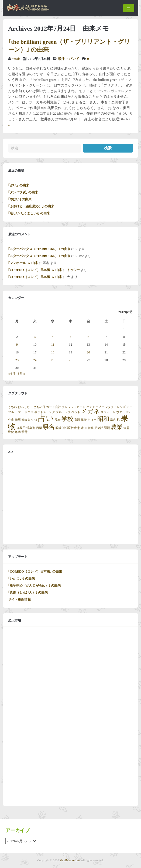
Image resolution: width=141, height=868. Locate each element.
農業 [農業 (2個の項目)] (117, 427)
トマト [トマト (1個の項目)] (19, 412)
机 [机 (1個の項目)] (118, 420)
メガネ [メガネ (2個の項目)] (90, 411)
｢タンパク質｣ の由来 (23, 192)
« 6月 (12, 374)
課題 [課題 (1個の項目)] (107, 428)
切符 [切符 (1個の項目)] (34, 420)
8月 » (21, 374)
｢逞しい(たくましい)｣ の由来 (29, 213)
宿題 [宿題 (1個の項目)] (77, 420)
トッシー (73, 270)
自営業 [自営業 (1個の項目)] (89, 428)
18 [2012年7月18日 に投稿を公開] (53, 352)
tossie (16, 59)
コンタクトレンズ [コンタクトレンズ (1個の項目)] (114, 407)
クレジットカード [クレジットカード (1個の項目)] (74, 407)
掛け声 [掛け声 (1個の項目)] (92, 420)
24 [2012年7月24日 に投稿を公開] (35, 360)
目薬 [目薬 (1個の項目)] (39, 428)
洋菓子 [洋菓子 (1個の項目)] (21, 428)
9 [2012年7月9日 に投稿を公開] (17, 345)
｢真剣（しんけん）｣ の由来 (28, 592)
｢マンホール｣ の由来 (23, 263)
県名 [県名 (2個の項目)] (49, 427)
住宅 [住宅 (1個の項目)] (11, 420)
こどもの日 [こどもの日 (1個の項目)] (38, 407)
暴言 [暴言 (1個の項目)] (113, 420)
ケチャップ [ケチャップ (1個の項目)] (94, 407)
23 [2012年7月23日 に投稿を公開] (17, 360)
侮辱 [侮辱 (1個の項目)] (18, 420)
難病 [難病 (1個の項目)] (18, 432)
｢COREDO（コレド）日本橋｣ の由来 (35, 270)
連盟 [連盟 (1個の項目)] (126, 428)
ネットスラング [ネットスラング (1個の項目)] (45, 412)
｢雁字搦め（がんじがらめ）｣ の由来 (34, 585)
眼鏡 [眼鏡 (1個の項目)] (59, 428)
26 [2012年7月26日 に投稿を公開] (70, 360)
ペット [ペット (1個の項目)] (76, 412)
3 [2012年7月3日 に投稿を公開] (35, 337)
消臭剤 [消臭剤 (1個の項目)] (31, 428)
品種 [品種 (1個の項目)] (58, 420)
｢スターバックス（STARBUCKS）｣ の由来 (39, 249)
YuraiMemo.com (70, 860)
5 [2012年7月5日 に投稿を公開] (70, 337)
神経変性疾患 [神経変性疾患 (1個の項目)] (71, 428)
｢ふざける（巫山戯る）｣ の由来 (31, 206)
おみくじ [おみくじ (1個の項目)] (24, 407)
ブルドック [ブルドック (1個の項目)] (63, 412)
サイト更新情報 (19, 599)
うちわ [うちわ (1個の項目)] (13, 407)
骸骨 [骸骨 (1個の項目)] (25, 432)
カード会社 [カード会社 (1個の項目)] (54, 407)
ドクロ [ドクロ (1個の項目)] (29, 412)
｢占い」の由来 (19, 185)
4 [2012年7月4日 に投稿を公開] (53, 337)
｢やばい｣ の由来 (20, 199)
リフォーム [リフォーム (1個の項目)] (108, 412)
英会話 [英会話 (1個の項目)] (99, 428)
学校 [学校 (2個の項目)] (67, 419)
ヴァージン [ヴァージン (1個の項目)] (124, 412)
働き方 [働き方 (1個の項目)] (26, 420)
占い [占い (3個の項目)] (46, 418)
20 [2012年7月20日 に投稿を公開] (88, 352)
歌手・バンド (69, 59)
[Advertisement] (70, 501)
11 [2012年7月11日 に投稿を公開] (53, 345)
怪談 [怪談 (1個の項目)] (84, 420)
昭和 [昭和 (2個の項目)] (103, 419)
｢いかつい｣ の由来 (21, 578)
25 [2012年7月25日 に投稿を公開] (53, 360)
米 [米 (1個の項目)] (82, 428)
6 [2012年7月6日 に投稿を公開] (88, 337)
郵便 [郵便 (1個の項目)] (11, 432)
